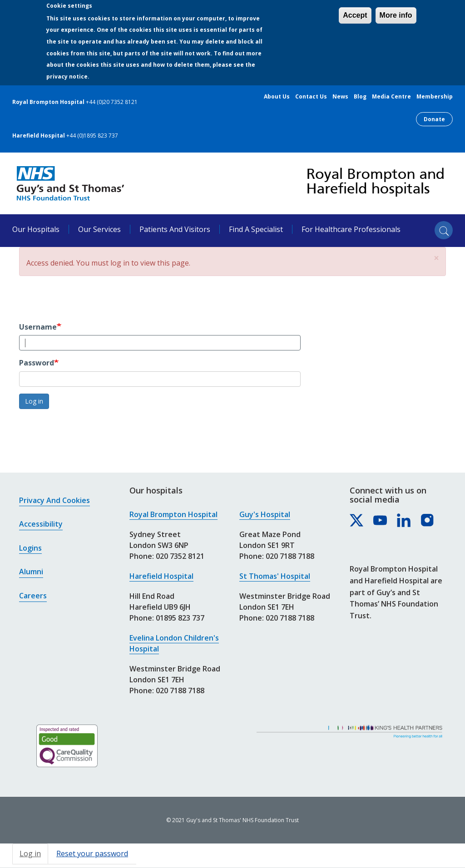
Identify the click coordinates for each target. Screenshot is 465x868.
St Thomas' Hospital (275, 576)
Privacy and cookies (54, 500)
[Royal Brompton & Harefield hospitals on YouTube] (381, 521)
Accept (355, 15)
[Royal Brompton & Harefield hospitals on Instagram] (428, 521)
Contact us (311, 97)
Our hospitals (36, 229)
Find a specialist (256, 229)
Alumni (31, 572)
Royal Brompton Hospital (173, 514)
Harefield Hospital (161, 576)
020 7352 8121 (180, 556)
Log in (34, 401)
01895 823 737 (180, 618)
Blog (360, 97)
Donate (434, 119)
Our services (99, 229)
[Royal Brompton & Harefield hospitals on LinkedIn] (404, 521)
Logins (30, 548)
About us (277, 97)
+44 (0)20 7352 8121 (112, 102)
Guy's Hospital (265, 514)
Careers (33, 596)
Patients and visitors (175, 229)
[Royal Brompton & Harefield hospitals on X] (357, 521)
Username (38, 327)
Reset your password (92, 853)
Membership (435, 97)
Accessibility (41, 524)
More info (396, 15)
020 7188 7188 (180, 690)
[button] (436, 258)
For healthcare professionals (351, 229)
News (340, 97)
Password (37, 363)
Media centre (391, 97)
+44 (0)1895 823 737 (92, 136)
